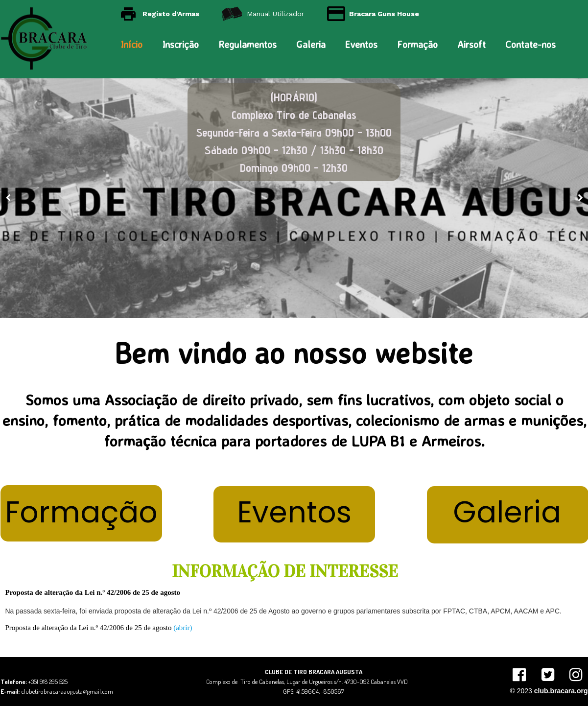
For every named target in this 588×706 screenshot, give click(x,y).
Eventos (361, 44)
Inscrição (180, 44)
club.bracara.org (561, 691)
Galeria (311, 44)
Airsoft (471, 44)
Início (131, 44)
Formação (417, 44)
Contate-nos (530, 44)
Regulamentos (247, 44)
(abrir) (183, 628)
